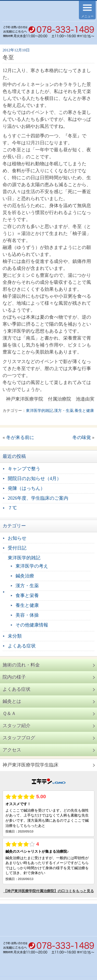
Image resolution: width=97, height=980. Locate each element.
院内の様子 (14, 677)
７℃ (12, 508)
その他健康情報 (32, 625)
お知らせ (17, 538)
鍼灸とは (12, 701)
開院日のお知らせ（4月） (35, 479)
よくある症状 (22, 646)
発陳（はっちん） (26, 488)
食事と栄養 (27, 595)
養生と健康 (84, 411)
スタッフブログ (19, 738)
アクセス (12, 750)
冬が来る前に (20, 437)
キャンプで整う (24, 469)
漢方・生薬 (64, 411)
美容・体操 (27, 615)
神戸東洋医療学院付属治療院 (34, 11)
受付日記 (17, 548)
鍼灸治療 (25, 576)
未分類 (15, 636)
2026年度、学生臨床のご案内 (38, 498)
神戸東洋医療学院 (31, 765)
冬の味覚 (82, 437)
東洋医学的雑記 (39, 411)
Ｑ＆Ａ (9, 714)
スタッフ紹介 (17, 726)
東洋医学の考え (32, 566)
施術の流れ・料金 (21, 665)
